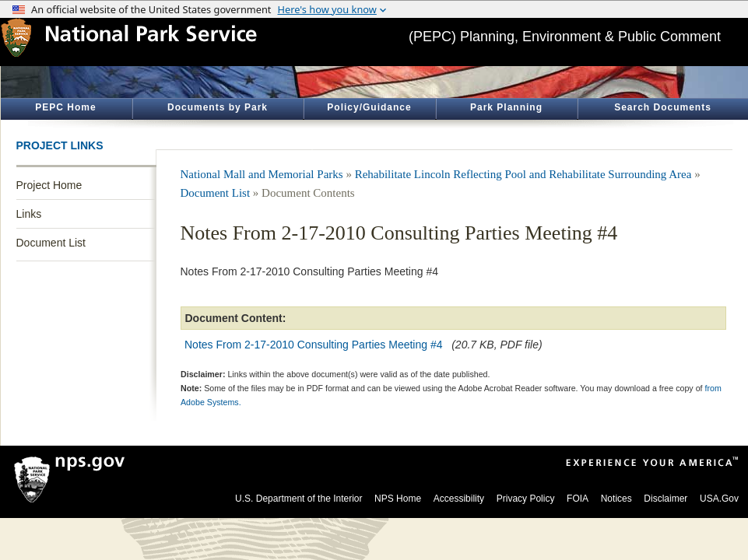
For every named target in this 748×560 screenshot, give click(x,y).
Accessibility (459, 499)
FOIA (578, 499)
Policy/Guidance (369, 107)
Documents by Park (218, 107)
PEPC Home (65, 107)
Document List (51, 243)
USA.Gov (719, 499)
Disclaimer (665, 499)
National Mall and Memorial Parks (262, 174)
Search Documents (663, 107)
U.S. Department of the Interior (298, 499)
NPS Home (398, 499)
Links (29, 214)
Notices (616, 499)
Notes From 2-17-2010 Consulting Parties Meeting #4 (315, 345)
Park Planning (506, 107)
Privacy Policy (526, 499)
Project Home (49, 185)
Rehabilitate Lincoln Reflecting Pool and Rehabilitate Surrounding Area (523, 174)
